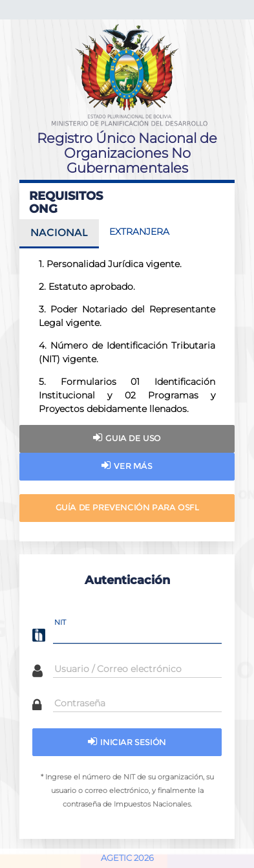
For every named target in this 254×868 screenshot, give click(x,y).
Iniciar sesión (127, 742)
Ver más (127, 465)
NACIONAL (59, 233)
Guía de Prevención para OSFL (127, 507)
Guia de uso (127, 438)
